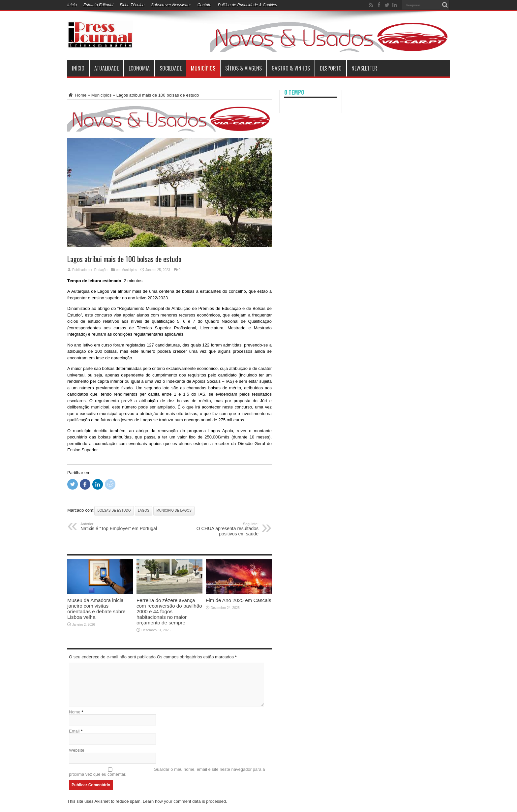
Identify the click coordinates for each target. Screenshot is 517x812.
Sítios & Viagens (243, 68)
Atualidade (106, 68)
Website (77, 750)
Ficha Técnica (132, 5)
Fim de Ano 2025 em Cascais (239, 600)
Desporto (331, 68)
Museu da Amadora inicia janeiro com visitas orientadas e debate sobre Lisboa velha (96, 609)
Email (74, 731)
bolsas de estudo (114, 511)
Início (72, 5)
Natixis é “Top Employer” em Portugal (121, 526)
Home (77, 95)
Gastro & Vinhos (291, 68)
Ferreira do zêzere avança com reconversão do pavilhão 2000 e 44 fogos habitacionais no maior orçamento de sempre (169, 611)
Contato (204, 5)
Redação (101, 270)
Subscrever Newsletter (171, 5)
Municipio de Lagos (174, 511)
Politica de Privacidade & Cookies (247, 5)
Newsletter (364, 68)
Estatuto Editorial (98, 5)
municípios (203, 68)
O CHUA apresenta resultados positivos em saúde (218, 529)
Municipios (101, 95)
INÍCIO (78, 68)
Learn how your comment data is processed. (185, 801)
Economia (139, 68)
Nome (75, 712)
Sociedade (171, 68)
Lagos (143, 511)
